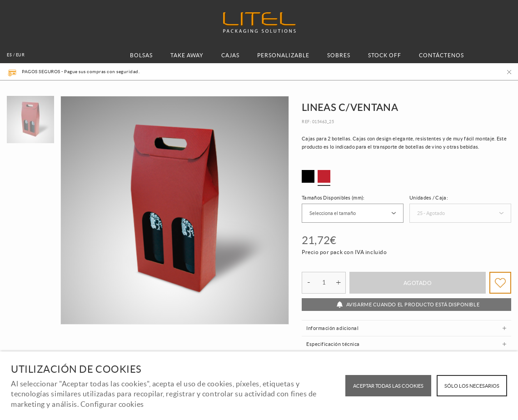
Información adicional (332, 328)
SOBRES (339, 55)
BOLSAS (141, 55)
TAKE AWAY (187, 55)
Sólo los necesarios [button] (472, 386)
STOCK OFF (385, 55)
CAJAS (230, 55)
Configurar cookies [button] (112, 404)
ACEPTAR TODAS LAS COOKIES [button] (388, 386)
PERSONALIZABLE (283, 55)
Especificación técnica (333, 344)
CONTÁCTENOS (441, 55)
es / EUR (16, 55)
